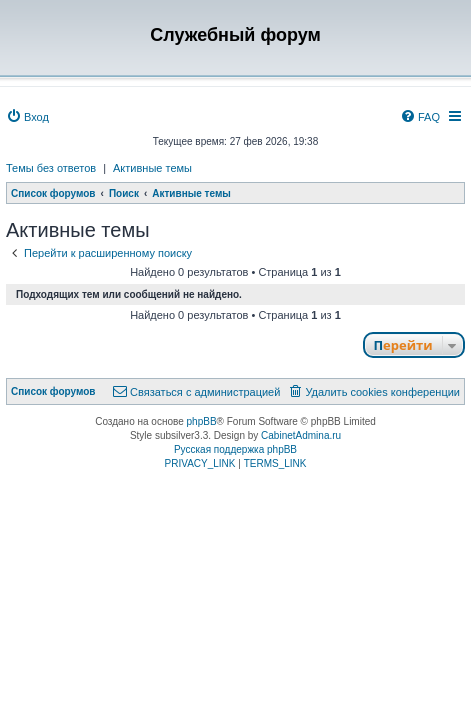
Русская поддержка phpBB (235, 449)
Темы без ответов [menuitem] (51, 168)
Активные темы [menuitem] (152, 168)
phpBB (202, 421)
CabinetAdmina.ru (301, 435)
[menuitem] (27, 117)
